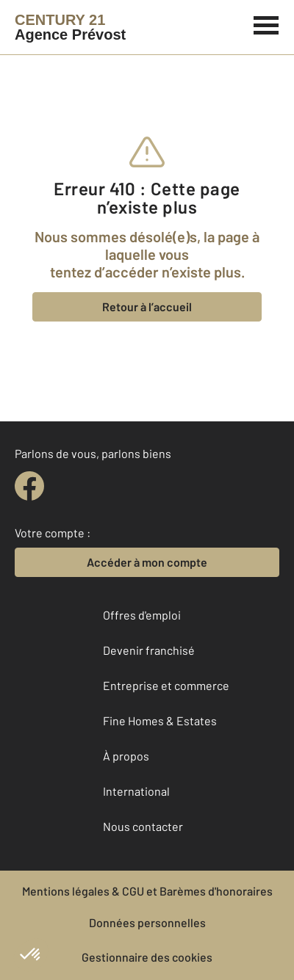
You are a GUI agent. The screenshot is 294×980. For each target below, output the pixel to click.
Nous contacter (143, 826)
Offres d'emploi (142, 615)
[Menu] (266, 23)
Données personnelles (147, 922)
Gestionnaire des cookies (147, 957)
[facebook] (29, 486)
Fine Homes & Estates (160, 721)
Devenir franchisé (149, 650)
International (136, 791)
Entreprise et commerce (166, 685)
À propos (126, 756)
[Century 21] (70, 27)
